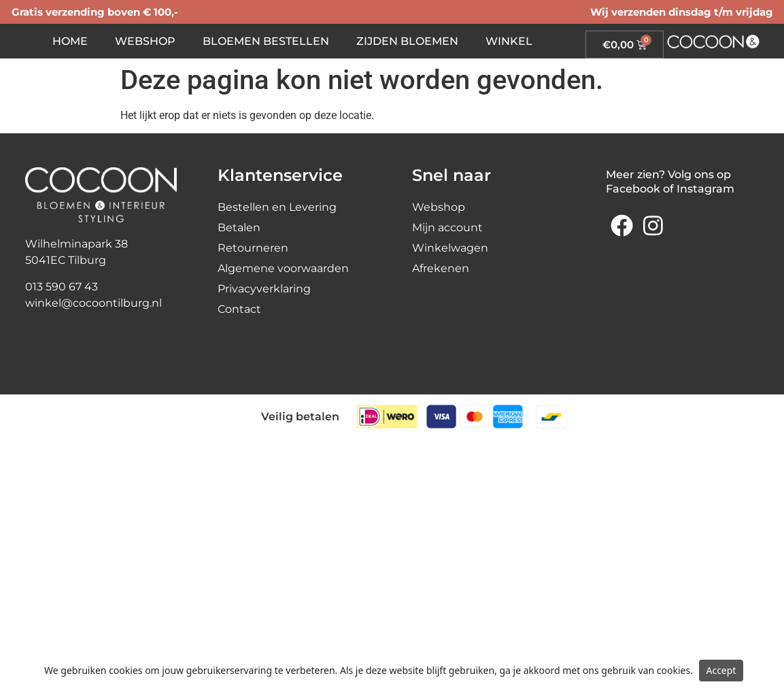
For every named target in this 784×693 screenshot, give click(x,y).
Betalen (239, 227)
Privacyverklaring (264, 289)
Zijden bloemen (407, 41)
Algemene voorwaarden (283, 268)
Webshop (145, 41)
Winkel (509, 41)
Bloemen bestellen (266, 41)
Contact (239, 309)
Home (70, 41)
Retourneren (253, 248)
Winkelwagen (450, 248)
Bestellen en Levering (277, 207)
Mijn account (447, 227)
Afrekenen (441, 268)
